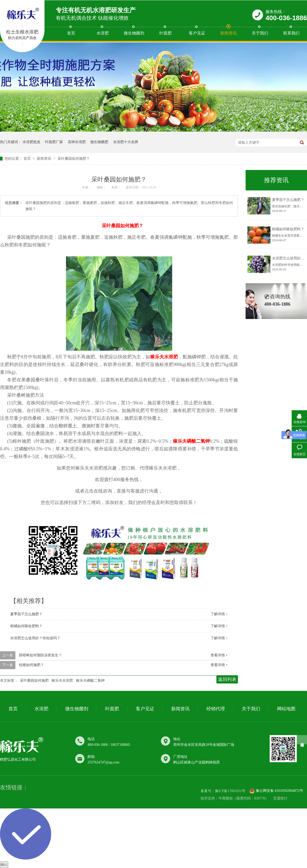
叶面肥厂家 (54, 142)
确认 (4, 865)
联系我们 (291, 33)
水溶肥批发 (31, 142)
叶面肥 (166, 33)
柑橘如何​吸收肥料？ (26, 626)
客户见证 (197, 33)
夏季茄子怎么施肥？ (26, 614)
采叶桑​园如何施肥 (34, 681)
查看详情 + (219, 655)
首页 (71, 33)
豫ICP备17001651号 (230, 791)
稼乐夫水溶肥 (62, 681)
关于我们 (260, 33)
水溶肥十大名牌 (126, 142)
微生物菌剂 (134, 33)
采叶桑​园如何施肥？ (74, 159)
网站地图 (286, 709)
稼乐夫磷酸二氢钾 (90, 681)
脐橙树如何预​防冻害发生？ (40, 655)
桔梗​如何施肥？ (31, 665)
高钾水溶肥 (77, 142)
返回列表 (227, 679)
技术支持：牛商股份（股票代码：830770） (235, 798)
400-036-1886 (286, 18)
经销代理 (216, 709)
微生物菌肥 (99, 142)
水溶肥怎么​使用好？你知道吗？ (35, 638)
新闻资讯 (228, 33)
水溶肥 (103, 33)
